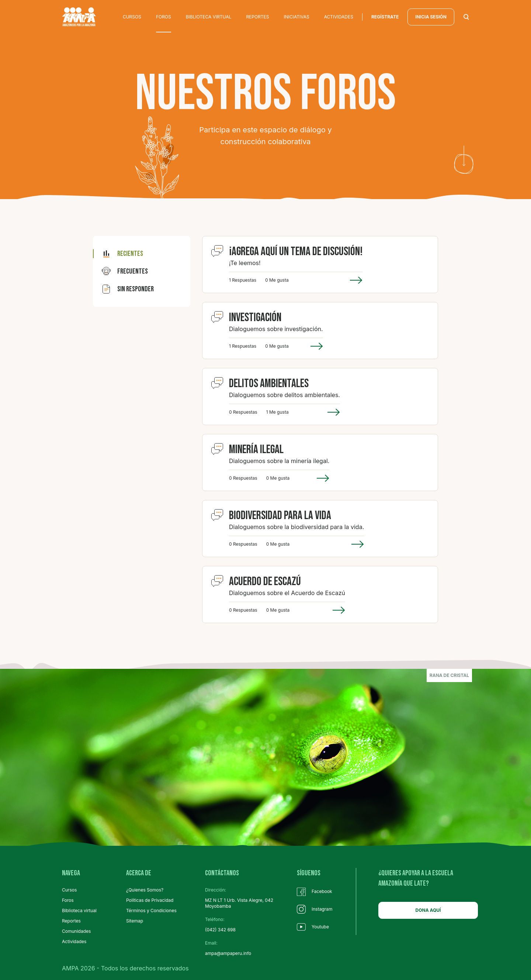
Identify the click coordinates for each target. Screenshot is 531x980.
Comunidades (76, 931)
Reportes (71, 921)
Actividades (74, 941)
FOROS (164, 17)
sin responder (128, 289)
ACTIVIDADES (339, 17)
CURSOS (132, 17)
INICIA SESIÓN (431, 17)
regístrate (385, 17)
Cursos (69, 890)
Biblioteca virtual (79, 911)
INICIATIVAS (297, 17)
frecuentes (125, 271)
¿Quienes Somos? (145, 890)
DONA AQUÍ (428, 910)
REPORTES (257, 17)
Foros (68, 900)
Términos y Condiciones (151, 911)
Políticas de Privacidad (150, 900)
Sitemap (135, 921)
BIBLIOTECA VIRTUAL (209, 17)
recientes (122, 254)
